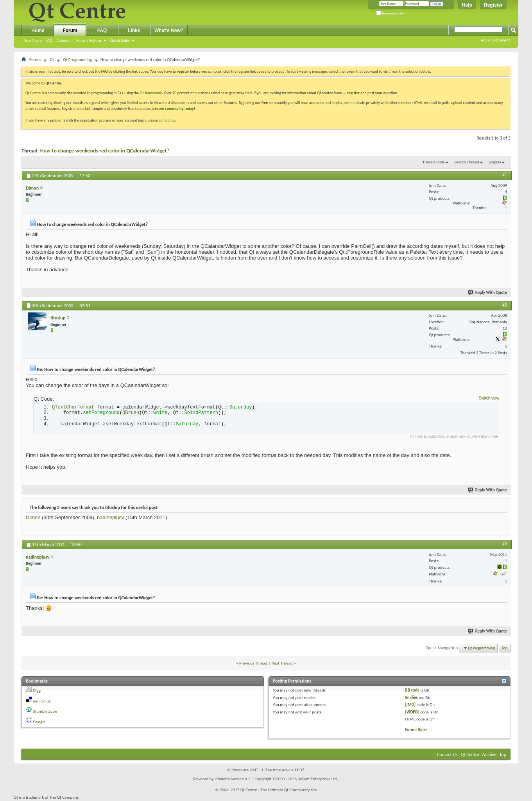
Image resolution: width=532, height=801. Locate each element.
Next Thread (282, 663)
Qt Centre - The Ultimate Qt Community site (279, 790)
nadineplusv (110, 517)
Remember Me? (390, 13)
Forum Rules (416, 730)
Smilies (411, 698)
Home (38, 30)
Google (39, 722)
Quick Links (120, 40)
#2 (505, 305)
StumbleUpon (45, 711)
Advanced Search (496, 40)
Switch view (489, 398)
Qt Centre (33, 93)
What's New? (169, 30)
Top (505, 648)
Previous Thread (253, 663)
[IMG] (410, 705)
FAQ (49, 40)
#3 (505, 544)
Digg (37, 691)
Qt (52, 60)
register (354, 93)
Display (495, 162)
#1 (505, 175)
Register (493, 5)
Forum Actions (89, 40)
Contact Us (447, 754)
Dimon (33, 517)
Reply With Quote (488, 293)
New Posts (32, 40)
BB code (412, 690)
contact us (167, 120)
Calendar (64, 40)
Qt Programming (77, 60)
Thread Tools (434, 162)
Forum (70, 30)
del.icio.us (42, 701)
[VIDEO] (412, 712)
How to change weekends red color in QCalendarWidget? (105, 151)
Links (134, 30)
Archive (489, 754)
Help (467, 5)
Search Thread (467, 162)
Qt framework (151, 93)
